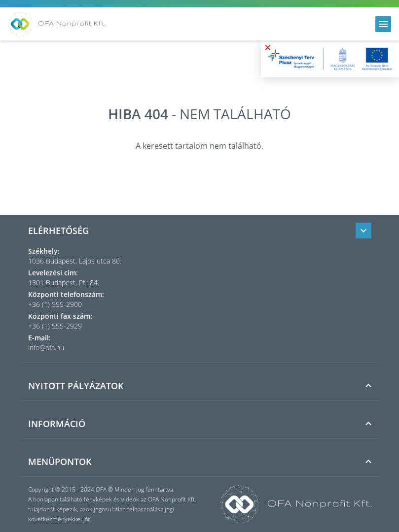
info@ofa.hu (46, 348)
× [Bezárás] (268, 47)
